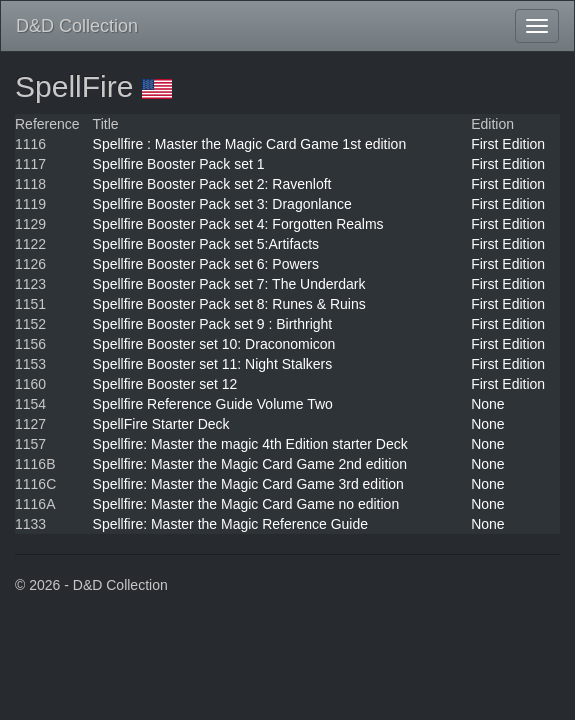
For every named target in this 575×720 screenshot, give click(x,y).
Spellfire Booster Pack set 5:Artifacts (206, 244)
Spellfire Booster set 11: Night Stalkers (213, 364)
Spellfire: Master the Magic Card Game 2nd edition (250, 464)
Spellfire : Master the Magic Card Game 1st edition (250, 144)
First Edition (508, 144)
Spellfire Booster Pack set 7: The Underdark (229, 284)
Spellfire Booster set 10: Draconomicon (214, 344)
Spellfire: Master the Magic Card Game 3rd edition (248, 484)
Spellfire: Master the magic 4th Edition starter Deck (250, 444)
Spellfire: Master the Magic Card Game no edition (246, 504)
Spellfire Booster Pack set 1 (179, 164)
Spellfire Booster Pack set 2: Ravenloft (212, 184)
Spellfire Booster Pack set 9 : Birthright (213, 324)
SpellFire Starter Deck (161, 424)
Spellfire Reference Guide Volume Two (213, 404)
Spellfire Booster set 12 (165, 384)
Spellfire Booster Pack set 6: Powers (206, 264)
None (487, 404)
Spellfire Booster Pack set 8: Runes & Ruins (229, 304)
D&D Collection (77, 26)
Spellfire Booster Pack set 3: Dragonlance (222, 204)
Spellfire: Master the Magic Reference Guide (230, 524)
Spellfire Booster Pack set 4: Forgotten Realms (238, 224)
